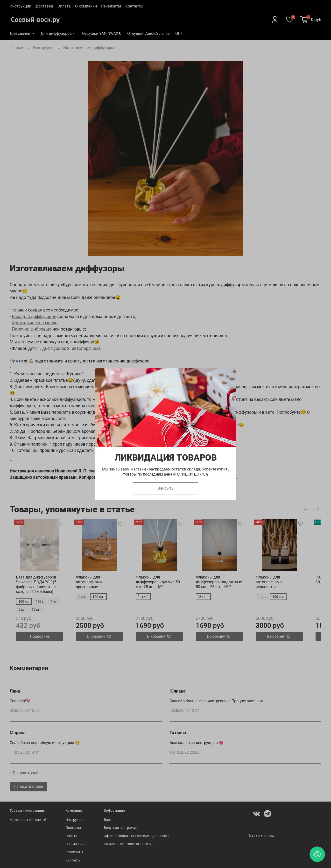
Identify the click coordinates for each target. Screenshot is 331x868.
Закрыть (166, 488)
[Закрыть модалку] (228, 377)
